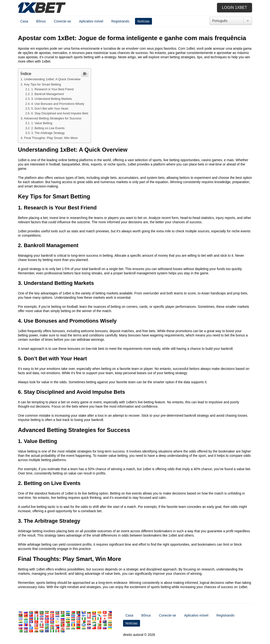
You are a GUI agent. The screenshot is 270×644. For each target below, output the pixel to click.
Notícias (143, 21)
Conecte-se (62, 21)
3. (52, 99)
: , (51, 138)
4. (58, 104)
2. (48, 94)
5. (50, 109)
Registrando (120, 21)
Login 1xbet (235, 8)
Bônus (41, 21)
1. (53, 89)
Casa (24, 21)
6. (60, 113)
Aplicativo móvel (91, 21)
